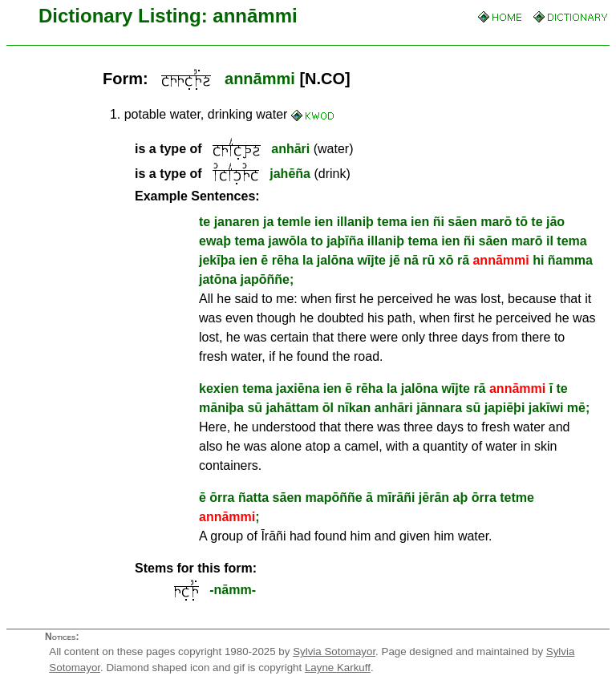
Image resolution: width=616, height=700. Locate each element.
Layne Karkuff (338, 668)
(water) (244, 149)
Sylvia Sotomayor (334, 651)
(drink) (243, 174)
